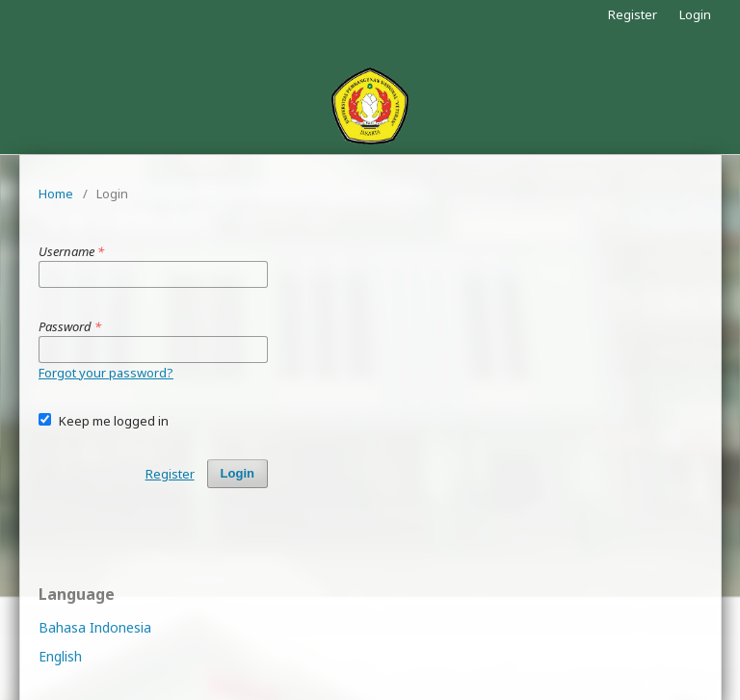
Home (56, 194)
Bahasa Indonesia (95, 627)
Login (695, 14)
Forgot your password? (106, 373)
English (60, 656)
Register (633, 14)
